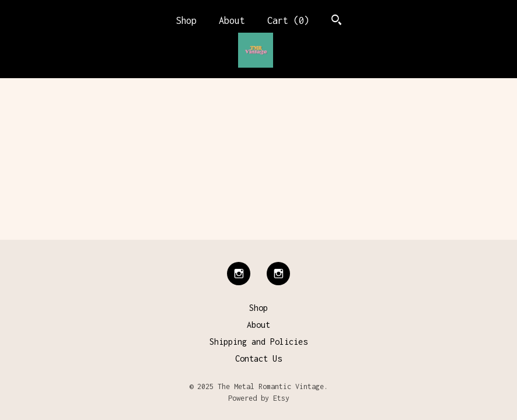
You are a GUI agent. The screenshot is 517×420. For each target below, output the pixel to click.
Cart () (288, 20)
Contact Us (258, 358)
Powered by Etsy (259, 398)
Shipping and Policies (258, 342)
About (232, 20)
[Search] (336, 21)
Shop (186, 20)
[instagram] (239, 274)
